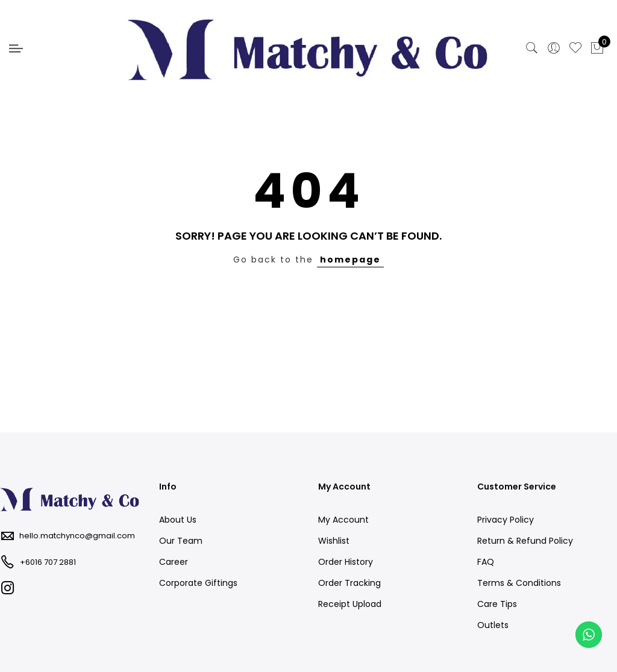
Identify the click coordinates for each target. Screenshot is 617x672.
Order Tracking (349, 583)
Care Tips (497, 604)
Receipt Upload (350, 604)
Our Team (181, 541)
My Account (343, 520)
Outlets (493, 625)
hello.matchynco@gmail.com (77, 536)
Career (174, 562)
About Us (178, 520)
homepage (350, 260)
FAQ (486, 562)
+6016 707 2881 (48, 562)
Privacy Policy (506, 520)
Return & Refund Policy (525, 541)
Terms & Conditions (519, 583)
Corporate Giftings (198, 583)
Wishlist (334, 541)
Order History (346, 562)
